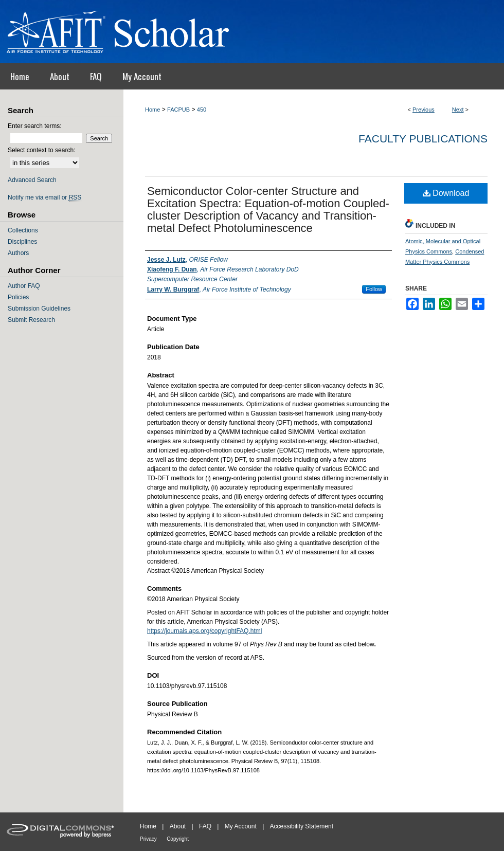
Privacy (148, 839)
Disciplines (22, 242)
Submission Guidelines (39, 309)
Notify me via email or (44, 197)
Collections (23, 230)
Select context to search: (41, 150)
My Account (241, 826)
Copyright (178, 839)
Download (446, 193)
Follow (374, 289)
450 (202, 110)
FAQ (205, 826)
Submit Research (31, 320)
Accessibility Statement (302, 826)
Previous (424, 110)
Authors (18, 253)
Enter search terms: (35, 126)
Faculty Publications (423, 139)
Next (458, 110)
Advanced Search (32, 180)
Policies (18, 297)
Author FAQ (24, 286)
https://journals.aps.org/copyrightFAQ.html (204, 631)
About (178, 826)
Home (152, 110)
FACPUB (178, 110)
